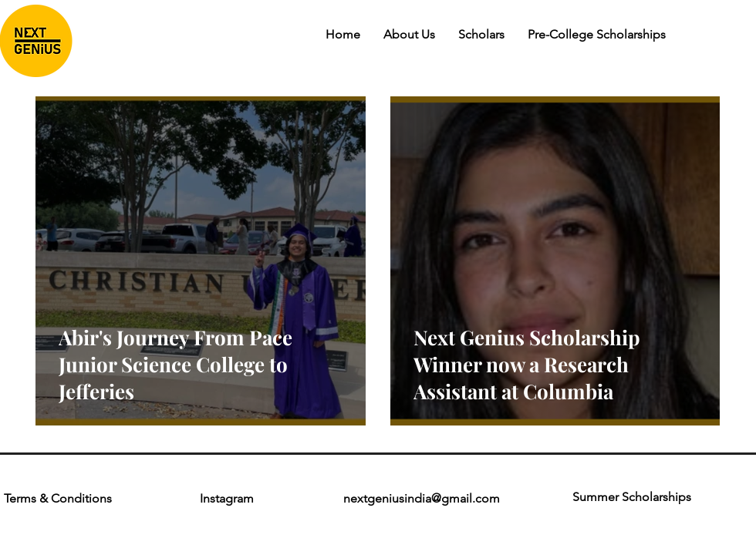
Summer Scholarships (632, 497)
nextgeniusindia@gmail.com (422, 498)
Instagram (227, 498)
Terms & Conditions (59, 498)
